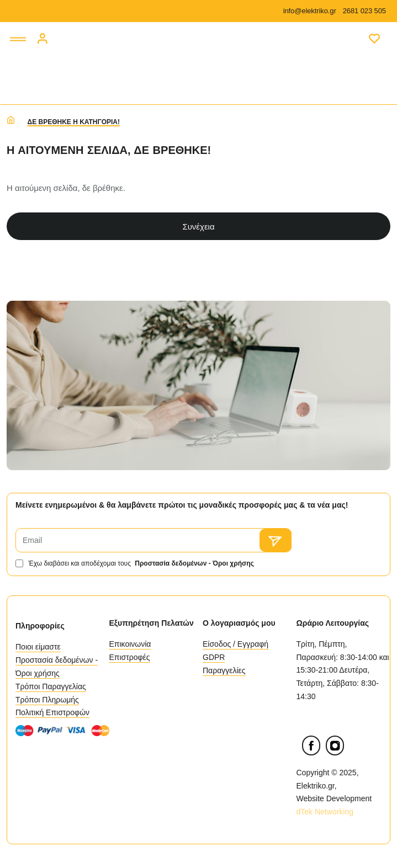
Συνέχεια (198, 227)
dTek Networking (326, 812)
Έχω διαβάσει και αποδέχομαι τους (136, 563)
